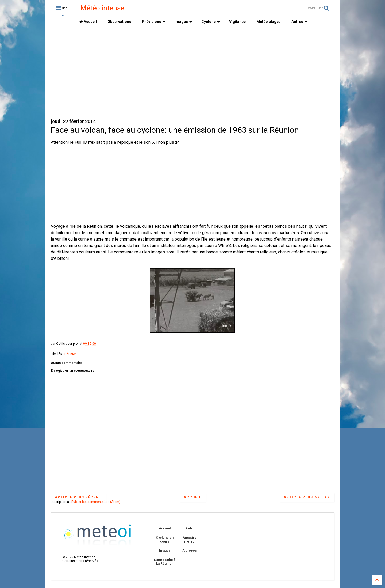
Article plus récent (78, 497)
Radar (190, 528)
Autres (299, 22)
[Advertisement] (192, 73)
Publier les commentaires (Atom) (96, 502)
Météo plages (269, 22)
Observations (119, 22)
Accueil (88, 22)
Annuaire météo (190, 540)
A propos (190, 551)
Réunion (71, 354)
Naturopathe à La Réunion (165, 562)
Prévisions (154, 22)
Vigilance (237, 22)
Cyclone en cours (165, 540)
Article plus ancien (307, 497)
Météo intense (102, 8)
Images (183, 22)
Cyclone (211, 22)
